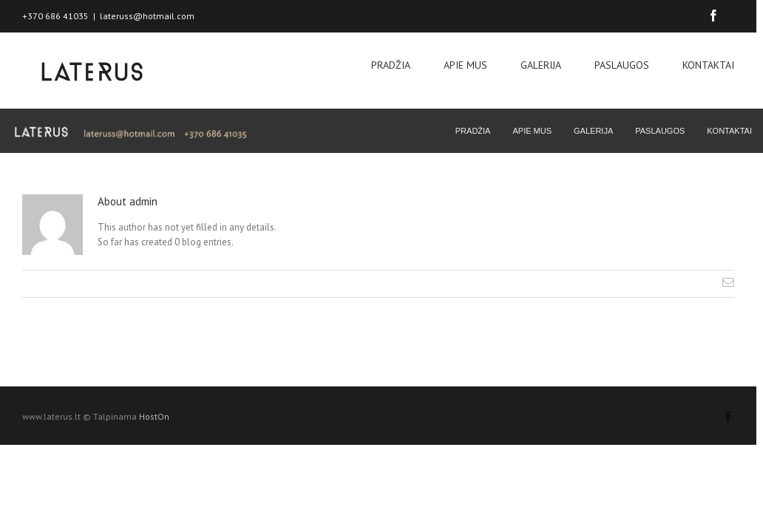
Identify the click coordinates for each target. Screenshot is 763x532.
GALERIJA (541, 65)
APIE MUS (465, 65)
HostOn (154, 416)
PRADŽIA (391, 65)
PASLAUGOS (622, 65)
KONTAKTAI (708, 65)
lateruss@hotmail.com (147, 16)
